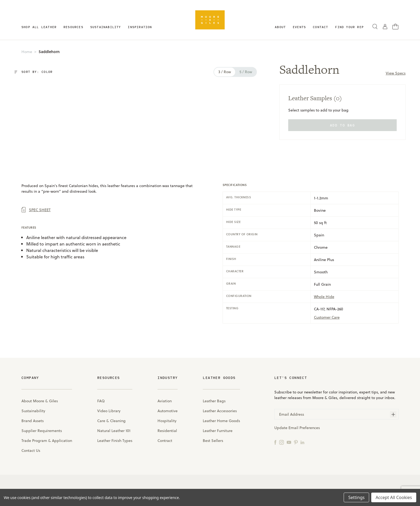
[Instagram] (282, 442)
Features (29, 228)
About (280, 27)
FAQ (101, 401)
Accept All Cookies (394, 497)
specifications (235, 185)
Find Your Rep (349, 27)
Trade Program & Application (47, 440)
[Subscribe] (393, 414)
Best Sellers (213, 440)
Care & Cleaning (111, 421)
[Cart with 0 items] (395, 26)
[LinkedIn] (302, 442)
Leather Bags (214, 401)
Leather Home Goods (221, 421)
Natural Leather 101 (114, 431)
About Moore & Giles (40, 401)
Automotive (168, 411)
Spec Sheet (36, 210)
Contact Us (31, 450)
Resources (73, 27)
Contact (320, 27)
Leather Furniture (218, 431)
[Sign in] (385, 26)
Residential (167, 431)
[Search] (375, 26)
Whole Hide (324, 297)
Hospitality (167, 421)
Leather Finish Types (115, 440)
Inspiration (140, 27)
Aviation (165, 401)
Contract (165, 440)
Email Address (292, 414)
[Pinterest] (296, 442)
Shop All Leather (39, 27)
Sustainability (106, 27)
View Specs (393, 73)
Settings (356, 497)
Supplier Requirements (42, 431)
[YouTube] (289, 442)
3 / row (219, 72)
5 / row (240, 72)
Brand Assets (33, 421)
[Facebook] (275, 442)
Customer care (327, 317)
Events (299, 27)
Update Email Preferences (297, 428)
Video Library (109, 411)
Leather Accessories (220, 411)
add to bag (340, 125)
